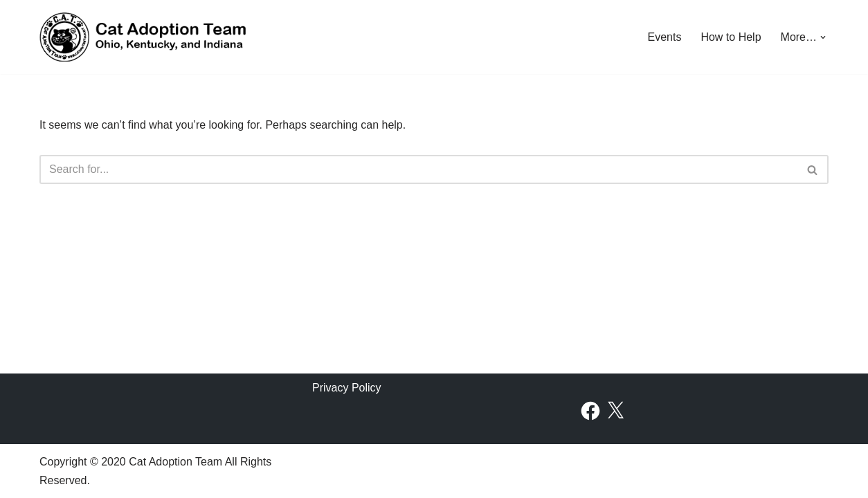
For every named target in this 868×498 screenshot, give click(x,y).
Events (664, 37)
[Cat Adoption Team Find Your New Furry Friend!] (143, 37)
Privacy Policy (347, 388)
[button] (823, 37)
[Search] (418, 169)
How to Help (731, 37)
